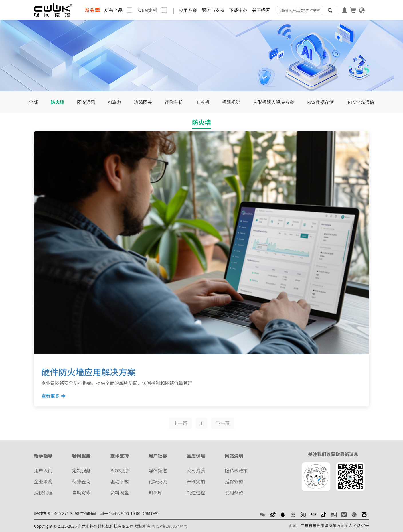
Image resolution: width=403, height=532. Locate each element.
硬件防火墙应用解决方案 (88, 372)
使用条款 (234, 492)
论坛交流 (158, 481)
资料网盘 (120, 492)
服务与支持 (213, 10)
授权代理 (43, 492)
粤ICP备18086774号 (170, 526)
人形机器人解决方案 (273, 102)
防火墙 (58, 102)
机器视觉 (231, 102)
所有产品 (119, 10)
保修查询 (81, 481)
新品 (92, 10)
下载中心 (238, 10)
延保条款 (234, 481)
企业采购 (43, 481)
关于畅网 (261, 10)
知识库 (155, 492)
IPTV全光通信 (360, 102)
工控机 (202, 102)
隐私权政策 (236, 470)
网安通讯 (86, 102)
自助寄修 (81, 492)
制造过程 (196, 492)
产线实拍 (196, 481)
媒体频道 (158, 470)
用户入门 (43, 470)
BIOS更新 (120, 470)
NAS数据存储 (320, 102)
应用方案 (188, 10)
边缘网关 (143, 102)
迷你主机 (174, 102)
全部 (33, 102)
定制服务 (81, 470)
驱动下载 (120, 481)
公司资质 (196, 470)
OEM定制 (153, 10)
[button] (262, 514)
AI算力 (114, 102)
